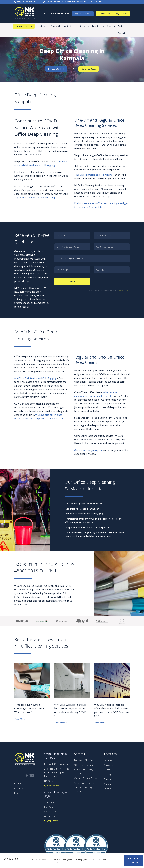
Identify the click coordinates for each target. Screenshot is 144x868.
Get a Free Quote (89, 69)
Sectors (83, 26)
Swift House (50, 802)
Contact (121, 33)
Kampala (108, 760)
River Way (49, 807)
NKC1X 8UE (49, 781)
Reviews (122, 26)
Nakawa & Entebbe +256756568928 (58, 2)
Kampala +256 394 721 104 (26, 2)
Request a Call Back (83, 14)
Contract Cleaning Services (86, 778)
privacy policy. (124, 290)
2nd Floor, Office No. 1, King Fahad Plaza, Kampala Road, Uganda (57, 772)
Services (41, 26)
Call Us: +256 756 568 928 (55, 14)
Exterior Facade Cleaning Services (113, 14)
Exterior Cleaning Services (62, 26)
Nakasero (109, 765)
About (109, 26)
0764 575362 (51, 821)
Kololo (107, 770)
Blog (16, 793)
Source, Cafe (50, 812)
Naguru (107, 784)
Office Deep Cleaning (84, 765)
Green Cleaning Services (85, 783)
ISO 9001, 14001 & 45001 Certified (88, 2)
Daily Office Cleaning (83, 760)
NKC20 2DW (50, 816)
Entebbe (108, 789)
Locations (97, 26)
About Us (19, 788)
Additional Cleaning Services (83, 790)
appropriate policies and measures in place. (37, 198)
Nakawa (108, 779)
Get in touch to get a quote (88, 450)
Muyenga (108, 774)
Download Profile (24, 26)
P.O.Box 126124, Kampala (56, 764)
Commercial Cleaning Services (84, 772)
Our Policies (20, 783)
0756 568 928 (51, 786)
